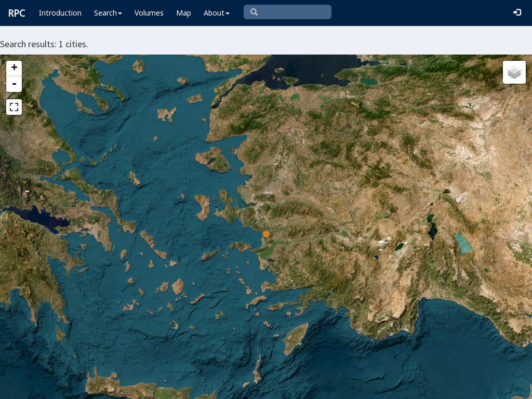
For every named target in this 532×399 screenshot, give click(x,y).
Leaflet (158, 387)
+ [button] (14, 69)
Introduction (60, 13)
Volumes (149, 13)
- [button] (14, 84)
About (217, 13)
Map (184, 13)
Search (108, 13)
